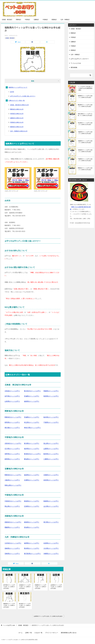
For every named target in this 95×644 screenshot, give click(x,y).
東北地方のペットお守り (32, 391)
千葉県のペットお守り (51, 422)
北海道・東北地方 (7, 20)
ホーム (21, 633)
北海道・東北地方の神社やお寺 (19, 105)
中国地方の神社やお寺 (17, 122)
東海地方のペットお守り (32, 454)
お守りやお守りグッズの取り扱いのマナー (23, 96)
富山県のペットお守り (51, 443)
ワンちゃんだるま (76, 63)
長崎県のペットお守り (12, 548)
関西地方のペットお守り (13, 475)
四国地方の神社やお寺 (17, 127)
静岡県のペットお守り (12, 459)
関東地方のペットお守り (13, 417)
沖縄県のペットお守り (51, 554)
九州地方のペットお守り (13, 543)
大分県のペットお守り (51, 548)
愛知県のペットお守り (32, 459)
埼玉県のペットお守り (32, 422)
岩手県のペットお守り (12, 396)
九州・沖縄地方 (65, 20)
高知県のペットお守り (32, 527)
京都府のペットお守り (51, 475)
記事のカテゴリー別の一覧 (17, 100)
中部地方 (27, 20)
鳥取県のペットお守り (32, 501)
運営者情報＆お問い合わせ (69, 633)
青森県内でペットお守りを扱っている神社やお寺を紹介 (9, 605)
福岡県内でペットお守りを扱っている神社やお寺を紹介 (85, 97)
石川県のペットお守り (12, 449)
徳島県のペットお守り (32, 522)
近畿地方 (36, 20)
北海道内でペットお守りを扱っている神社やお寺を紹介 (25, 587)
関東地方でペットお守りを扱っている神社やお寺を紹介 (85, 169)
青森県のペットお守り (51, 391)
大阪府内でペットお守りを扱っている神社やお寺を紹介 (85, 133)
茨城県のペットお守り (32, 417)
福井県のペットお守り (32, 449)
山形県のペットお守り (12, 401)
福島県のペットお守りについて (18, 87)
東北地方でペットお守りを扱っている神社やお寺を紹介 (25, 605)
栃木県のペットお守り (51, 417)
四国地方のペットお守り (13, 522)
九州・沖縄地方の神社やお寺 (19, 131)
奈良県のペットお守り (51, 480)
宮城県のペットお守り (32, 396)
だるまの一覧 (38, 633)
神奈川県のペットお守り (32, 428)
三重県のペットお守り (51, 459)
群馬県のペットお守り (12, 422)
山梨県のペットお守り (51, 449)
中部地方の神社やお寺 (17, 114)
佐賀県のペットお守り (51, 543)
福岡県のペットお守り (32, 543)
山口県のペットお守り (51, 506)
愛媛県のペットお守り (12, 527)
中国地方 (45, 20)
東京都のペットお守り (12, 428)
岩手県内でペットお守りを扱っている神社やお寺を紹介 (9, 587)
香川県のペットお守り (51, 522)
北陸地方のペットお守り (13, 443)
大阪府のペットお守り (12, 480)
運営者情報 (74, 67)
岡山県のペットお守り (12, 506)
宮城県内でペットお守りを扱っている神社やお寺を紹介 (41, 587)
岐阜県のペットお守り (51, 454)
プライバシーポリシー (52, 633)
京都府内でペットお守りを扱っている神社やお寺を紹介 (85, 142)
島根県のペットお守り (51, 501)
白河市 (12, 92)
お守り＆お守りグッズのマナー (80, 59)
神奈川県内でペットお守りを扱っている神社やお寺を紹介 (85, 115)
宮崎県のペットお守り (12, 554)
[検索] (81, 75)
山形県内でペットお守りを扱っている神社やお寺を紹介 (56, 587)
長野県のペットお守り (12, 454)
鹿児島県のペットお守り (32, 554)
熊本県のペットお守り (32, 548)
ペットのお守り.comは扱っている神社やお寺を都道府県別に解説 (85, 88)
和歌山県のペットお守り (13, 485)
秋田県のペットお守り (51, 396)
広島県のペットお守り (32, 506)
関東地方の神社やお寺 (17, 109)
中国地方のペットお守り (13, 501)
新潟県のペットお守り (32, 443)
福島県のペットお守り (32, 401)
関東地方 (19, 20)
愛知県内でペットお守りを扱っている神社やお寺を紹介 (85, 106)
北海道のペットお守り (12, 391)
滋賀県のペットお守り (32, 475)
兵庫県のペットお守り (32, 480)
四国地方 (54, 20)
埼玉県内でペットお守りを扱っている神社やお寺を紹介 (85, 124)
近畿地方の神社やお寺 (17, 118)
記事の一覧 (28, 633)
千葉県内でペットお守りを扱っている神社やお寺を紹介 (85, 160)
